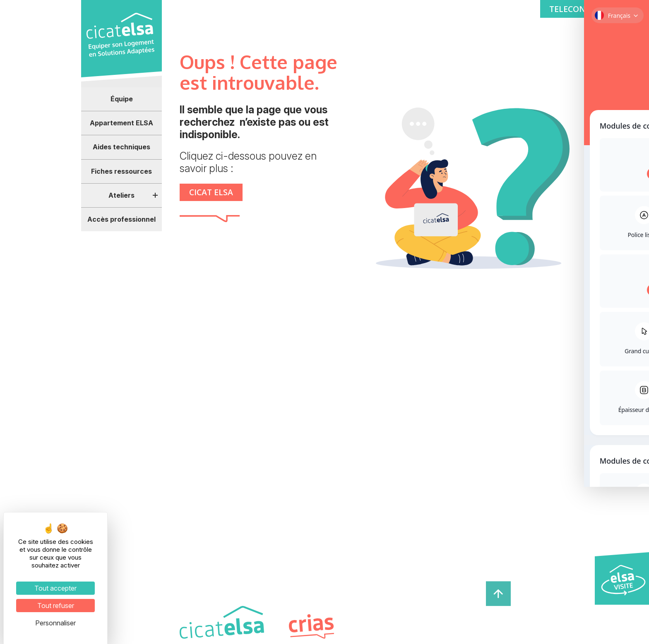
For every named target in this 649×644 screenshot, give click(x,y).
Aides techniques (121, 147)
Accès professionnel (121, 219)
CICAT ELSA (212, 192)
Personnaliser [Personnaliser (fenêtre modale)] (55, 623)
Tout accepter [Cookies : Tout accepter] (55, 588)
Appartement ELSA (121, 123)
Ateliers (121, 195)
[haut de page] (498, 593)
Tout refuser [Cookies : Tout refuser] (56, 606)
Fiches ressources (121, 171)
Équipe (122, 99)
